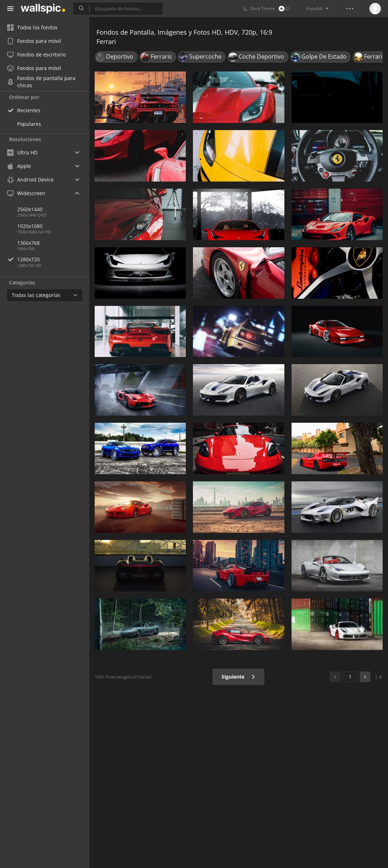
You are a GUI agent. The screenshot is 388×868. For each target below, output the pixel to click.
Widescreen (26, 193)
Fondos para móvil (34, 41)
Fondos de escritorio (36, 54)
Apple (19, 166)
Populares (29, 124)
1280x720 (53, 259)
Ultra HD (22, 152)
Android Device (30, 180)
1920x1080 (30, 226)
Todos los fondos (32, 27)
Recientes (29, 110)
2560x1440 (30, 209)
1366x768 (28, 243)
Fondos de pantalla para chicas (41, 82)
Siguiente (238, 677)
